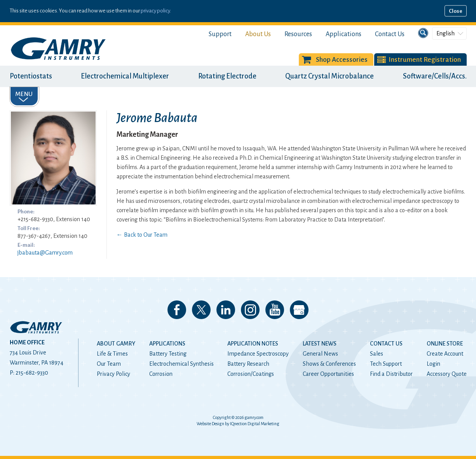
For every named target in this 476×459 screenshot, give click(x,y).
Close (456, 11)
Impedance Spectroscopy (258, 354)
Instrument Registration (425, 60)
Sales (377, 354)
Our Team (109, 364)
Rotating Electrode (227, 76)
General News (320, 354)
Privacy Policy (113, 374)
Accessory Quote (447, 374)
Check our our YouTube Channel (275, 310)
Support (220, 34)
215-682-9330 (32, 373)
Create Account (445, 354)
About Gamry (116, 344)
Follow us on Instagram (250, 310)
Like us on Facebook (177, 310)
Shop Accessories (342, 60)
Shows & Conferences (329, 364)
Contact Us (390, 34)
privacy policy (155, 11)
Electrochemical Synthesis (181, 364)
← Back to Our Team (142, 235)
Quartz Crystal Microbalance (330, 76)
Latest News (320, 344)
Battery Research (248, 364)
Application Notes (253, 344)
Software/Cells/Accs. (435, 76)
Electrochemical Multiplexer (125, 76)
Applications (343, 34)
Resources (298, 34)
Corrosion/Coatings (251, 374)
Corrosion (161, 374)
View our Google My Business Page (299, 310)
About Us (258, 34)
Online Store (445, 344)
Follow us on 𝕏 (201, 310)
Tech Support (386, 364)
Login (433, 364)
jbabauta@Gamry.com (45, 253)
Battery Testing (168, 354)
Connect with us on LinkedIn (226, 310)
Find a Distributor (391, 374)
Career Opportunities (328, 374)
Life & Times (112, 354)
